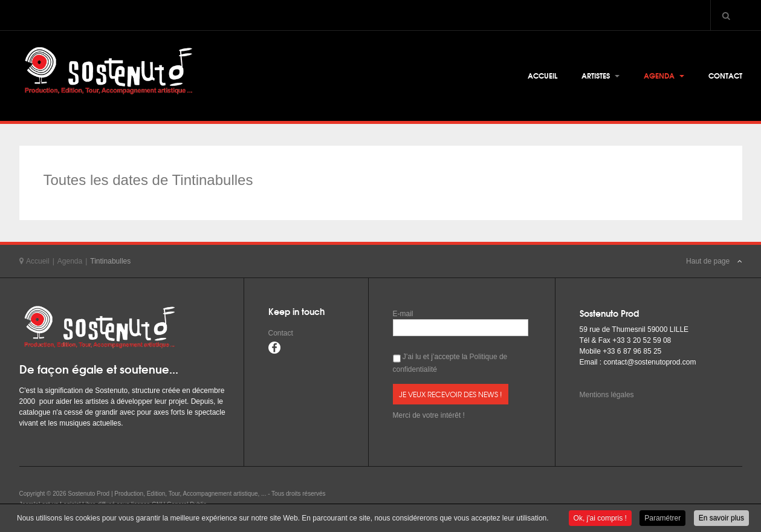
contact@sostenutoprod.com (650, 362)
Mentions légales (607, 395)
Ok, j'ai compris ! (600, 519)
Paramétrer (662, 519)
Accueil (542, 75)
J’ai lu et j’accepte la (450, 363)
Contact (725, 75)
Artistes (601, 75)
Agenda (664, 75)
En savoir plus (721, 519)
